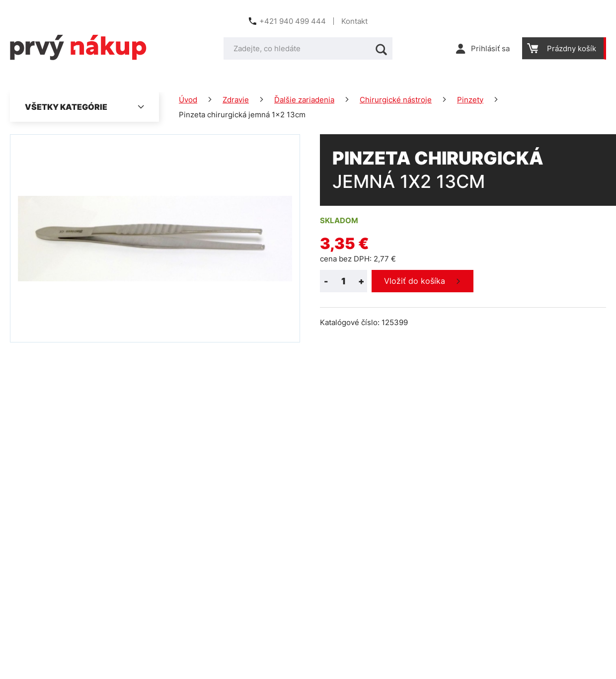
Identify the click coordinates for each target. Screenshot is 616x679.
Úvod (188, 100)
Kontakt (354, 21)
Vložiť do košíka (415, 281)
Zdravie (236, 100)
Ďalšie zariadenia (304, 100)
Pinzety (470, 100)
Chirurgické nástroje (396, 100)
